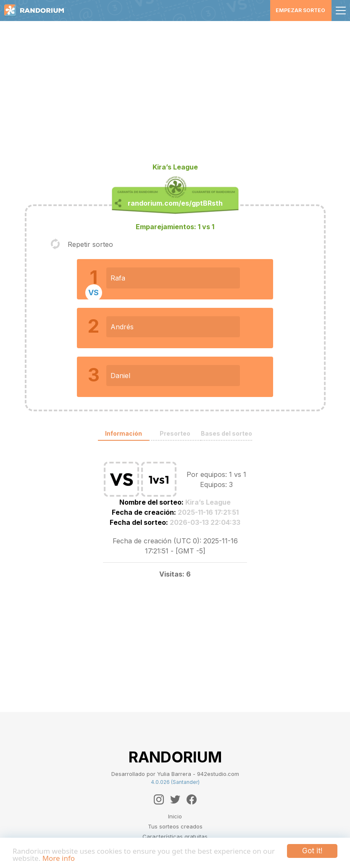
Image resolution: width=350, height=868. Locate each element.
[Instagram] (159, 799)
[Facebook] (192, 799)
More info (59, 858)
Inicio (175, 816)
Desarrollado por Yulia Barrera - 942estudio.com (175, 774)
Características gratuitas (175, 836)
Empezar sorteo (300, 10)
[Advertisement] (175, 95)
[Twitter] (175, 799)
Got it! (312, 851)
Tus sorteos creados (175, 826)
